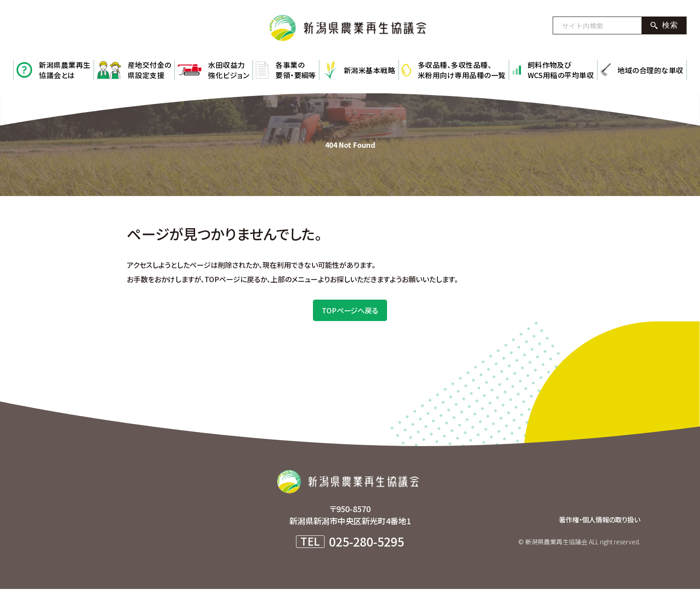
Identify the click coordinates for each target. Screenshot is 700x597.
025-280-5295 (367, 549)
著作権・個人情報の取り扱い (591, 527)
